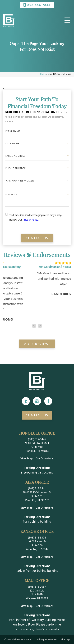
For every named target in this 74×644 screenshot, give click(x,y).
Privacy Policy (30, 220)
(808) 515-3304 (37, 538)
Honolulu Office (37, 433)
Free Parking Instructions (37, 473)
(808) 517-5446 (37, 439)
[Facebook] (48, 401)
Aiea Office (37, 482)
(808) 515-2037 (37, 587)
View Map (26, 458)
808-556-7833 (37, 5)
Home (43, 74)
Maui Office (37, 580)
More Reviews (37, 344)
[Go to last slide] (34, 326)
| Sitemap (64, 639)
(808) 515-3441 (37, 488)
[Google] (37, 401)
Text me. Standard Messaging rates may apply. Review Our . (36, 217)
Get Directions (45, 458)
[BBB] (26, 401)
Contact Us (37, 238)
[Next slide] (40, 326)
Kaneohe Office (37, 531)
